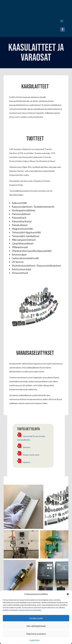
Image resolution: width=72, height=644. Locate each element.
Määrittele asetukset (36, 634)
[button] (68, 594)
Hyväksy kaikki (36, 618)
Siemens (27, 447)
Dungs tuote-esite (31, 455)
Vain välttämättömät (36, 626)
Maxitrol (27, 462)
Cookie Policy (35, 640)
